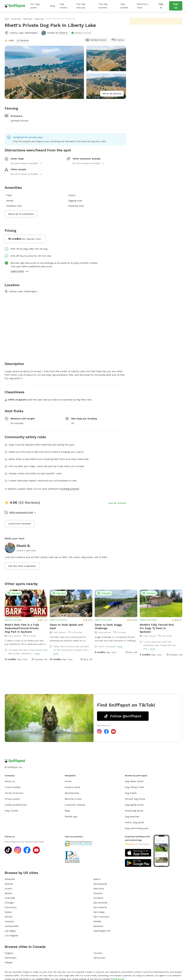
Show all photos (112, 94)
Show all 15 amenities (21, 214)
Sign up (176, 6)
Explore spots (72, 787)
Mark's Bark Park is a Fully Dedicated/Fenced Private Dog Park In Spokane (22, 628)
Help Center (12, 811)
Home (68, 781)
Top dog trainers (103, 6)
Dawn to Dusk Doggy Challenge (108, 626)
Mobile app (71, 817)
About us (10, 781)
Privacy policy (12, 799)
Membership (72, 793)
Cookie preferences (16, 805)
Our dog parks (35, 6)
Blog (53, 6)
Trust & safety (13, 787)
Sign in (161, 6)
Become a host (143, 6)
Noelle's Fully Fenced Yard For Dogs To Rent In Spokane (157, 628)
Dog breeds (124, 6)
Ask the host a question (22, 566)
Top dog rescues (81, 6)
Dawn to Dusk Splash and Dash (66, 626)
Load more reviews (19, 524)
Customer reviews (75, 805)
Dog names (63, 6)
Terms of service (14, 793)
